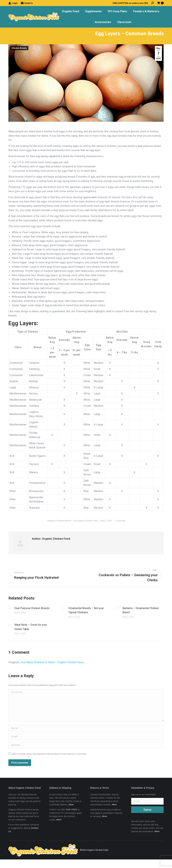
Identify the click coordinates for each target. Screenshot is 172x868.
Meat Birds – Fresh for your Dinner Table (31, 627)
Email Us (27, 3)
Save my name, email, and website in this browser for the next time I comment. (49, 754)
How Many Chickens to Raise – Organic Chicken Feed (52, 662)
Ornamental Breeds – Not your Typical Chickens (86, 610)
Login (13, 3)
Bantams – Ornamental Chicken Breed (141, 610)
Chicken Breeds (19, 48)
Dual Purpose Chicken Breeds (32, 608)
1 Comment (120, 521)
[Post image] (10, 608)
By (86, 521)
